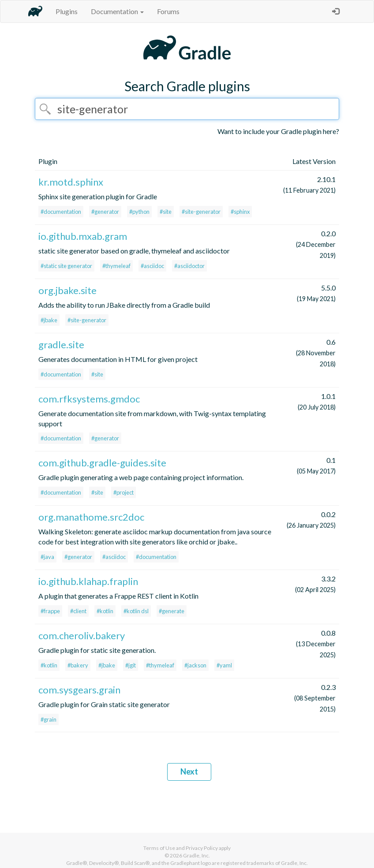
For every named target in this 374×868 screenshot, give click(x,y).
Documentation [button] (117, 11)
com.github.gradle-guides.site (102, 463)
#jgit (131, 665)
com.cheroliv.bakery (82, 635)
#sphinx (240, 212)
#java (47, 557)
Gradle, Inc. (196, 855)
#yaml (224, 665)
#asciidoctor (189, 266)
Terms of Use (159, 848)
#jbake (49, 320)
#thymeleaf (116, 266)
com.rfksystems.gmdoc (89, 399)
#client (78, 611)
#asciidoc (152, 266)
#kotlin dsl (136, 611)
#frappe (50, 611)
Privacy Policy (202, 848)
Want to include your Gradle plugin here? (278, 131)
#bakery (78, 665)
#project (123, 492)
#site (166, 212)
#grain (49, 719)
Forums (168, 11)
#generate (172, 611)
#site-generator (201, 212)
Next (189, 771)
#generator (105, 212)
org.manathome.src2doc (91, 517)
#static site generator (66, 266)
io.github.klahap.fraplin (88, 581)
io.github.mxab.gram (83, 236)
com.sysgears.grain (79, 690)
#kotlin (105, 611)
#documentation (61, 212)
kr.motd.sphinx (71, 182)
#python (139, 212)
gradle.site (61, 345)
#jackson (195, 665)
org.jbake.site (67, 290)
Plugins (67, 11)
